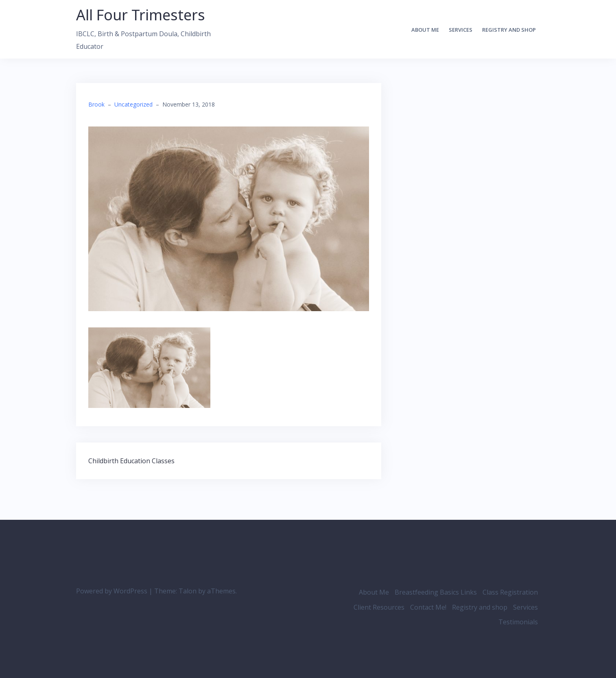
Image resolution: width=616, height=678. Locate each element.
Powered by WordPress (112, 591)
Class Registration (510, 592)
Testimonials (518, 622)
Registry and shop (509, 30)
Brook (96, 104)
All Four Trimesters (141, 15)
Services (461, 30)
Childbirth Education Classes (131, 461)
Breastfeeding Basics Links (436, 592)
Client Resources (379, 607)
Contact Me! (428, 607)
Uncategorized (133, 104)
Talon (188, 591)
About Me (425, 30)
